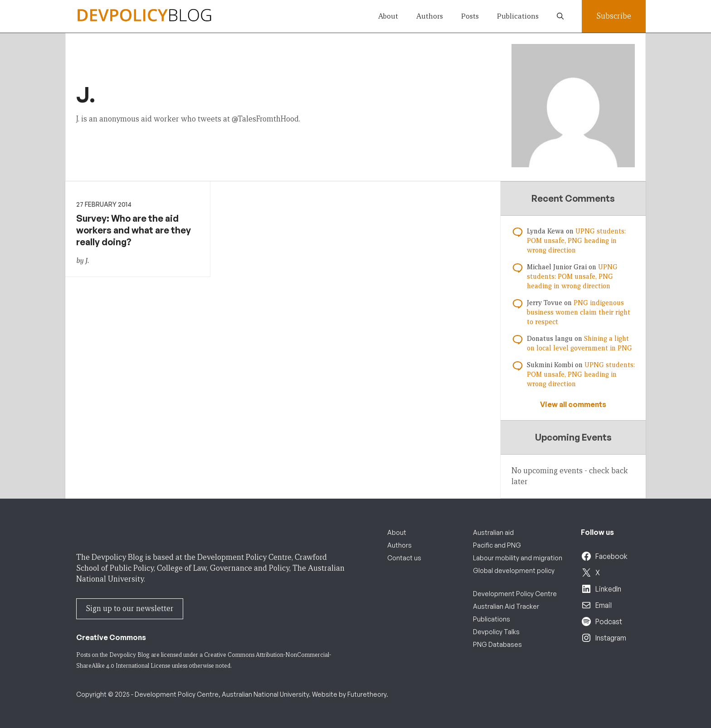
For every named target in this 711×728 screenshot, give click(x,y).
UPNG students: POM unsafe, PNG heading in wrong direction (576, 241)
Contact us (404, 558)
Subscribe (614, 16)
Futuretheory (367, 694)
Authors (430, 16)
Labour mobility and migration (518, 558)
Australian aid (493, 532)
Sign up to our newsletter (130, 609)
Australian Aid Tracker (506, 606)
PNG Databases (497, 644)
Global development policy (514, 570)
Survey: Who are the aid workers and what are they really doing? (134, 230)
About (388, 16)
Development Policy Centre (515, 594)
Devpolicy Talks (496, 632)
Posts (470, 16)
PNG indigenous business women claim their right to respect (579, 312)
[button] (560, 16)
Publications (518, 16)
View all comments (573, 404)
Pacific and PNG (497, 545)
